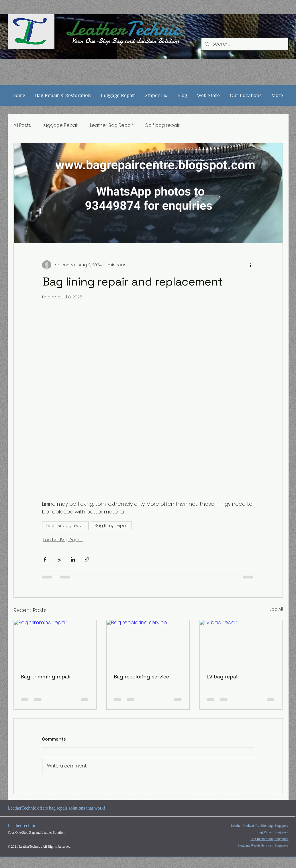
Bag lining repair (111, 525)
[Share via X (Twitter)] (59, 559)
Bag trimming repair (46, 677)
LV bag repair (223, 677)
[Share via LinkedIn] (73, 559)
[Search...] (244, 44)
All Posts (22, 125)
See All (276, 609)
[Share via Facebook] (45, 559)
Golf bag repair (162, 125)
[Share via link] (87, 559)
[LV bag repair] (241, 643)
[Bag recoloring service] (148, 643)
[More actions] (251, 265)
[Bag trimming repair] (55, 643)
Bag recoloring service (141, 677)
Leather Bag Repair (112, 125)
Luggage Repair (60, 125)
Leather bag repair (65, 525)
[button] (63, 95)
